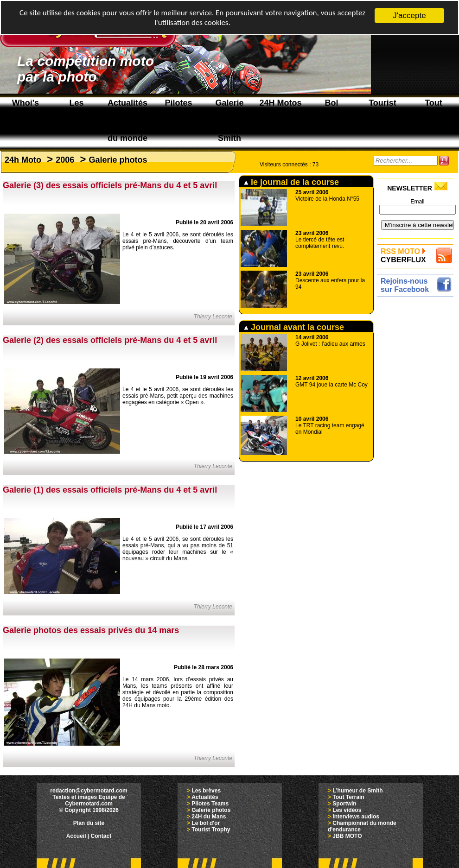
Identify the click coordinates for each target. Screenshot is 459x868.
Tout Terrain (348, 797)
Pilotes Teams (210, 804)
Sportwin (344, 804)
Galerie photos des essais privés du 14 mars (91, 630)
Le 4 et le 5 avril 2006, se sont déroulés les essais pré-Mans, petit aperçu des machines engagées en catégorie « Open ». (178, 396)
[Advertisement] (418, 329)
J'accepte (409, 16)
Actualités (205, 797)
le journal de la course (291, 182)
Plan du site (89, 823)
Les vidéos (347, 810)
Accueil (76, 836)
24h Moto (23, 160)
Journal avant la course (294, 327)
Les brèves (206, 791)
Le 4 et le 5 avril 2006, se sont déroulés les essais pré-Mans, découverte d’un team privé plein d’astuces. (178, 241)
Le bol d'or (206, 823)
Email (417, 202)
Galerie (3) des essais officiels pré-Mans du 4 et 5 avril (110, 185)
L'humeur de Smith (357, 791)
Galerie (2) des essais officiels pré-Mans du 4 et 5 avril (110, 340)
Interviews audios (356, 817)
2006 (65, 160)
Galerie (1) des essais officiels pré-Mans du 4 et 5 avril (110, 490)
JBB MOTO (347, 836)
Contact (101, 836)
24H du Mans (209, 817)
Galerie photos (118, 160)
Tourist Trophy (211, 830)
